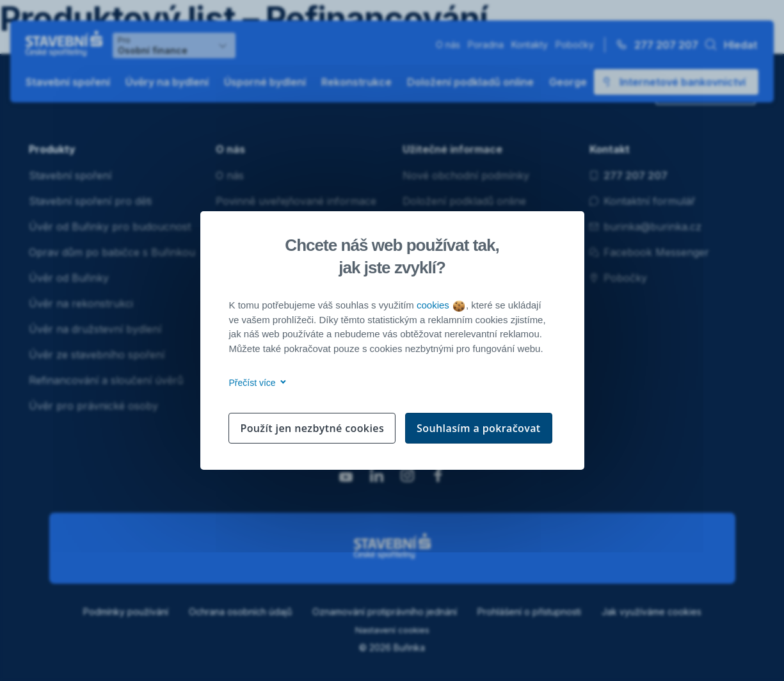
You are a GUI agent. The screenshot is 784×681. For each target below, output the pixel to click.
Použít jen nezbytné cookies (312, 428)
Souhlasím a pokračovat (479, 428)
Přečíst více (256, 383)
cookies (441, 305)
